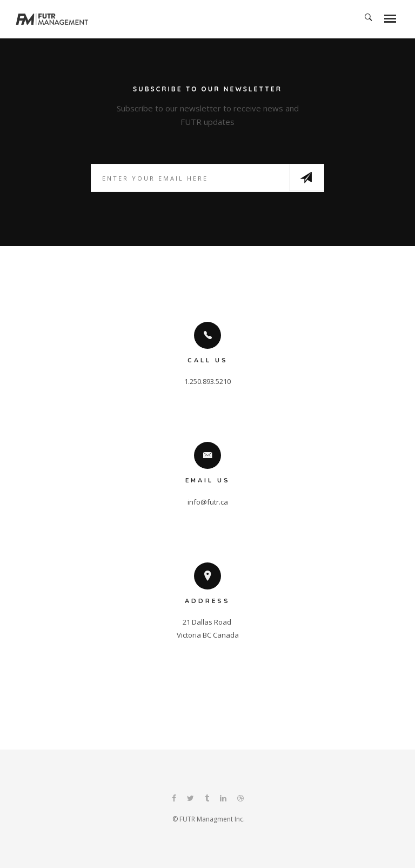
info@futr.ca (208, 502)
